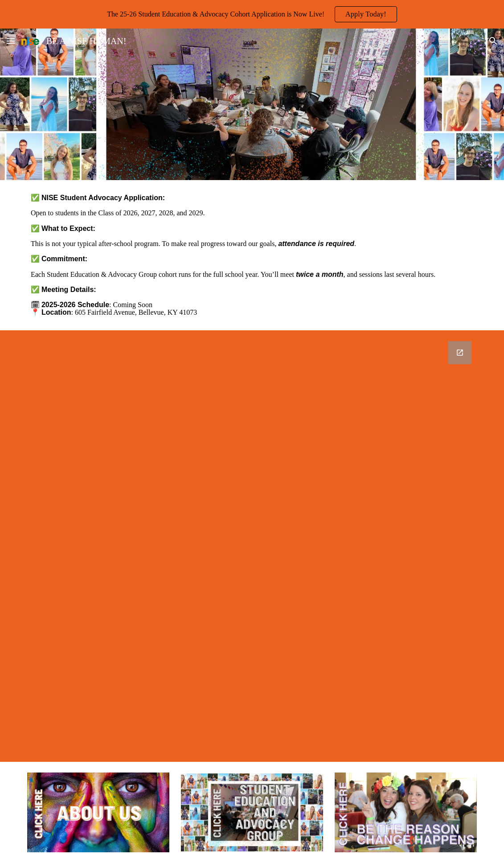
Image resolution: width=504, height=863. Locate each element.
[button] (11, 41)
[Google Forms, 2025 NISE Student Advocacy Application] (252, 546)
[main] (252, 255)
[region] (252, 14)
